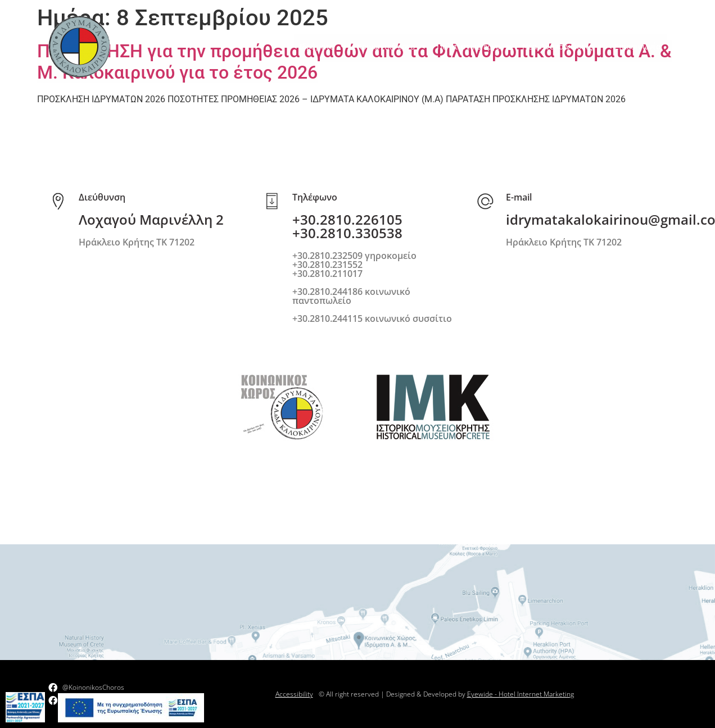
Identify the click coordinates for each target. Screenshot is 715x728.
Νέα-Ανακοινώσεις (563, 47)
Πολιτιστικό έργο (474, 47)
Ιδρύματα (323, 47)
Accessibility (294, 694)
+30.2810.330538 (347, 233)
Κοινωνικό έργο (391, 47)
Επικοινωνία (638, 46)
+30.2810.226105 (347, 219)
